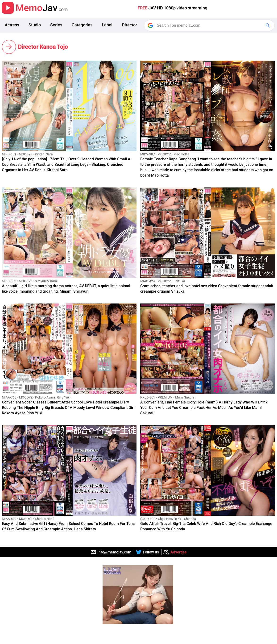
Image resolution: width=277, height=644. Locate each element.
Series (56, 25)
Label (107, 25)
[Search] (210, 25)
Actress (12, 25)
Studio (35, 25)
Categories (82, 25)
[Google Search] (268, 25)
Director (129, 25)
